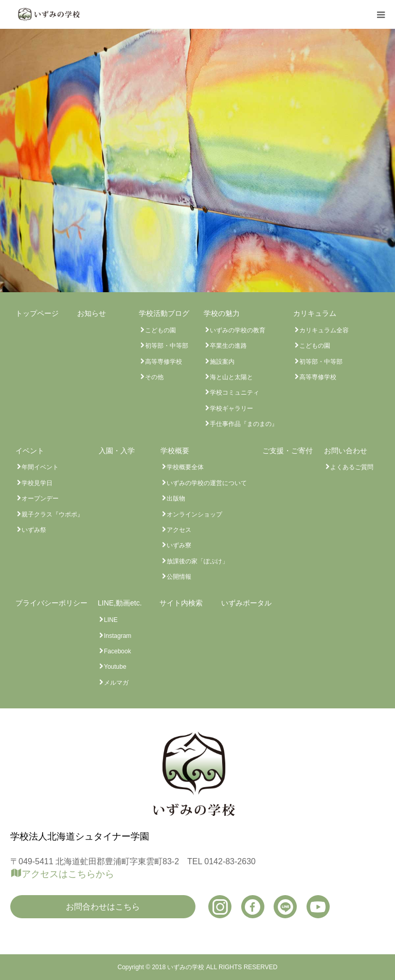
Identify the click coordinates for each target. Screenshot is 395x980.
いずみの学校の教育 (238, 330)
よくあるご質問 (352, 467)
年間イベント (40, 467)
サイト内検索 (181, 603)
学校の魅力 (222, 313)
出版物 (176, 498)
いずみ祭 (34, 530)
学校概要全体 (185, 467)
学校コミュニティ (235, 393)
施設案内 (222, 362)
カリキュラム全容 (324, 330)
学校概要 (175, 451)
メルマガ (116, 683)
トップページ (37, 313)
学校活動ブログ (164, 313)
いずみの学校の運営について (207, 483)
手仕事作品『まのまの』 (244, 424)
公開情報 (179, 577)
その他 (154, 377)
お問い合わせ (346, 451)
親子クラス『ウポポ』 (52, 514)
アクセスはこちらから (68, 874)
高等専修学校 (164, 362)
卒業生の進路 (228, 346)
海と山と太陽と (231, 377)
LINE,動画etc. (120, 603)
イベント (30, 451)
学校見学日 (37, 483)
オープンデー (40, 498)
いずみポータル (246, 603)
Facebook (118, 651)
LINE (111, 620)
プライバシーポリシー (51, 603)
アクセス (179, 530)
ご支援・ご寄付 (288, 451)
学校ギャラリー (231, 408)
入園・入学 (117, 451)
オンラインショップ (194, 514)
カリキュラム (315, 313)
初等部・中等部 (167, 346)
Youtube (115, 667)
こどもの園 (160, 330)
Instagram (118, 636)
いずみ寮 (179, 545)
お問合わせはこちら (103, 907)
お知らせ (92, 313)
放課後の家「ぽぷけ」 (197, 561)
